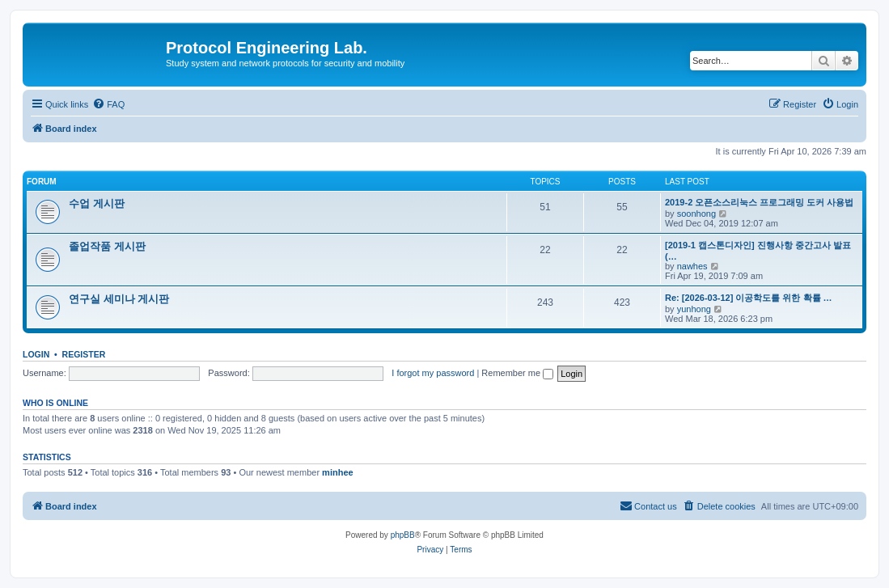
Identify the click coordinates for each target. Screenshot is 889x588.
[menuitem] (108, 104)
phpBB (403, 535)
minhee (338, 472)
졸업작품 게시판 (107, 246)
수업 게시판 (97, 203)
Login (36, 354)
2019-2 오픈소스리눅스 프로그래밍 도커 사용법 (759, 202)
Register (84, 354)
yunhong (694, 309)
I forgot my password (433, 373)
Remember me (517, 373)
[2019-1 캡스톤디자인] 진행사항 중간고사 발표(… (758, 251)
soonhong (696, 214)
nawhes (692, 266)
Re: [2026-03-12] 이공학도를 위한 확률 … (749, 298)
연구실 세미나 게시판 (119, 299)
